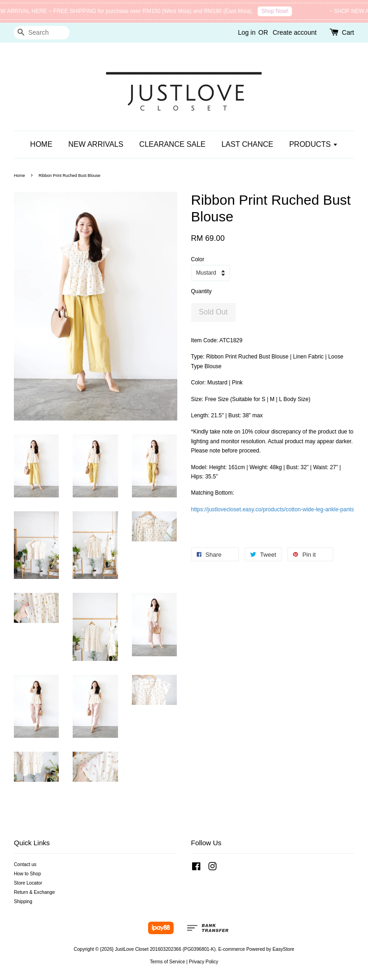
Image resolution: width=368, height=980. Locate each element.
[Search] (42, 33)
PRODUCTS (314, 144)
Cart (348, 32)
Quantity (202, 291)
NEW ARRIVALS (96, 144)
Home (19, 176)
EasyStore (284, 949)
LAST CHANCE (247, 144)
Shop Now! (279, 11)
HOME (41, 144)
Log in (247, 32)
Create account (295, 32)
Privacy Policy (203, 962)
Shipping (23, 901)
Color (198, 259)
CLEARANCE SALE (172, 144)
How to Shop (27, 874)
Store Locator (28, 883)
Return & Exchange (34, 892)
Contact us (25, 864)
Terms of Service (168, 962)
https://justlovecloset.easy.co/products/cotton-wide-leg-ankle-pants (273, 509)
